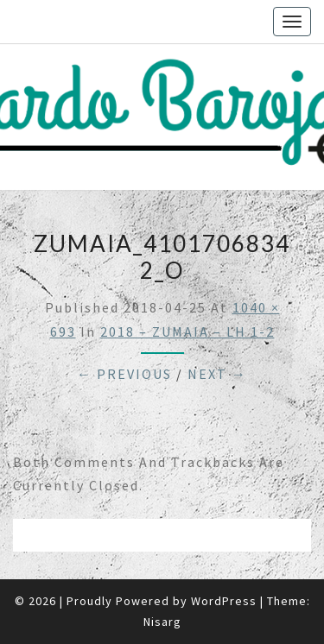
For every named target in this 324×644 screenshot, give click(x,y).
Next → (217, 374)
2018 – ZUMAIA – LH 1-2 (187, 331)
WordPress (224, 601)
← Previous (124, 374)
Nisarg (162, 622)
